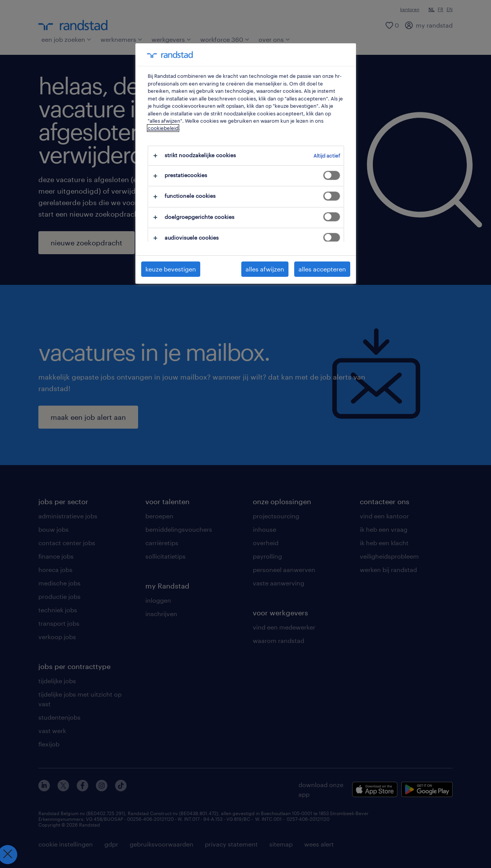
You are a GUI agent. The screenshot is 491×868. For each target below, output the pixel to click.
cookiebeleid (163, 128)
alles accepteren (322, 269)
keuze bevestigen (171, 269)
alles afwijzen (265, 269)
